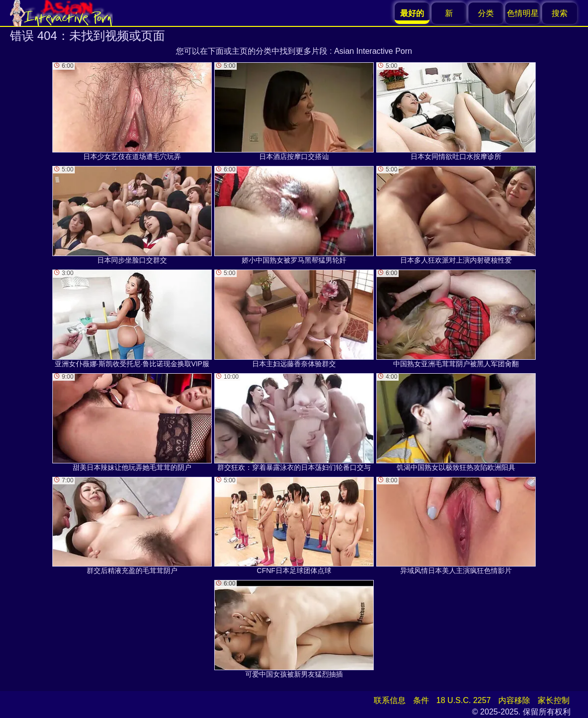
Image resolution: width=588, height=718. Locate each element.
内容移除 (514, 700)
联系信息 (390, 700)
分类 (486, 13)
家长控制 (554, 700)
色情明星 (523, 13)
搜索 (560, 13)
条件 (421, 700)
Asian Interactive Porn (373, 51)
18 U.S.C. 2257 (464, 700)
